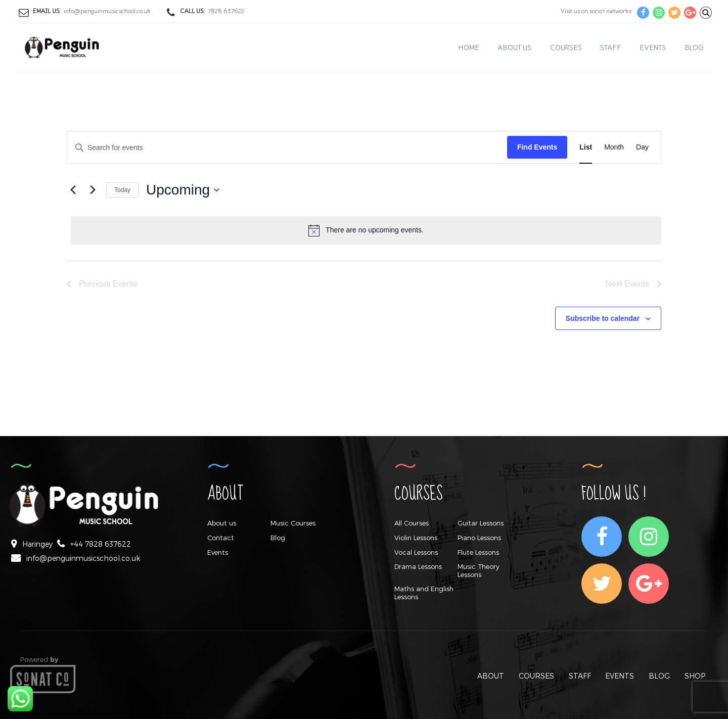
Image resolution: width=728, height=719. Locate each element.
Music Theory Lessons (479, 570)
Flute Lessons (478, 552)
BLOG (659, 676)
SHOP (695, 676)
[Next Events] (93, 190)
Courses (566, 47)
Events (653, 47)
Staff (611, 47)
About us (514, 47)
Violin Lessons (416, 538)
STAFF (580, 676)
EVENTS (620, 676)
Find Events (537, 147)
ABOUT (491, 676)
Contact (221, 538)
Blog (694, 47)
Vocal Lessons (416, 552)
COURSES (536, 676)
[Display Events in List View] (586, 147)
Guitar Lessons (481, 523)
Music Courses (293, 523)
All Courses (412, 523)
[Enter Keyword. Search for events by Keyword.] (287, 148)
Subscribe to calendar (603, 318)
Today (122, 190)
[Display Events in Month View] (614, 147)
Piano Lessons (479, 538)
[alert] (366, 230)
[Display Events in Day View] (642, 147)
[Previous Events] (73, 190)
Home (469, 47)
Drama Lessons (418, 566)
